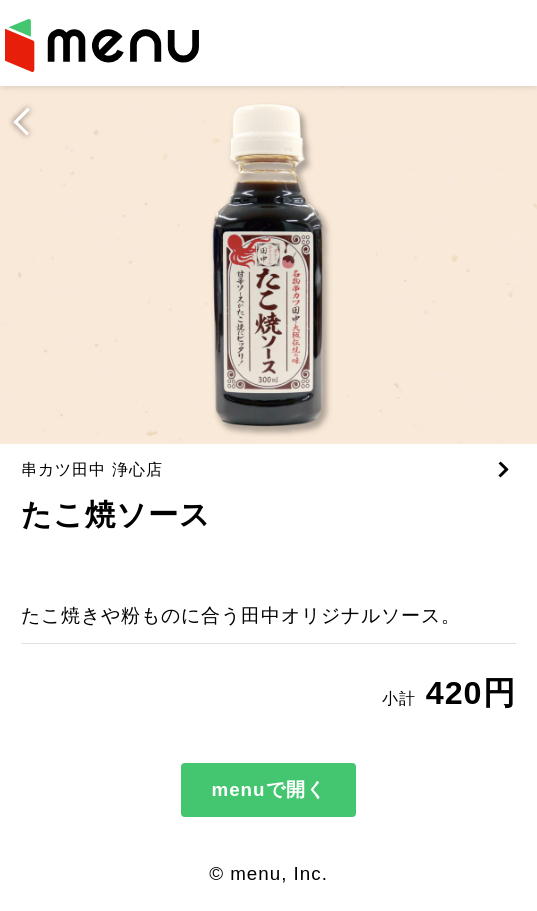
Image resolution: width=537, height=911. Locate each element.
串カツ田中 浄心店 (91, 469)
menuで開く (268, 789)
